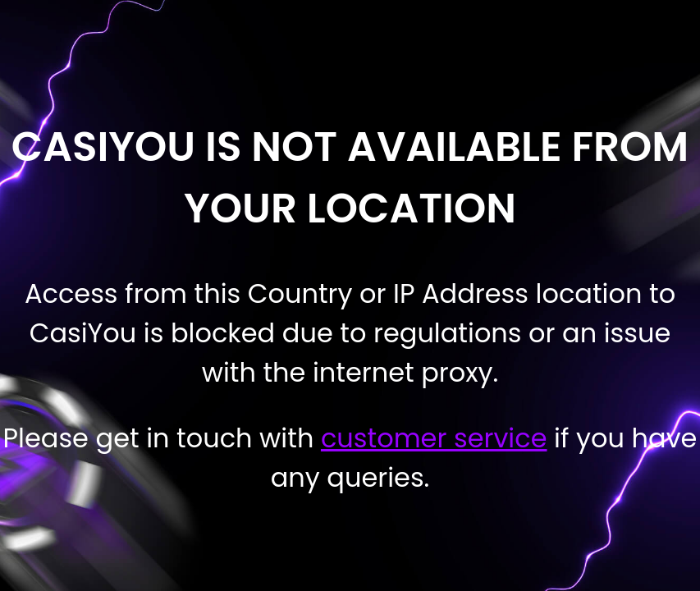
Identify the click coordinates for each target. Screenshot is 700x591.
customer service (434, 438)
